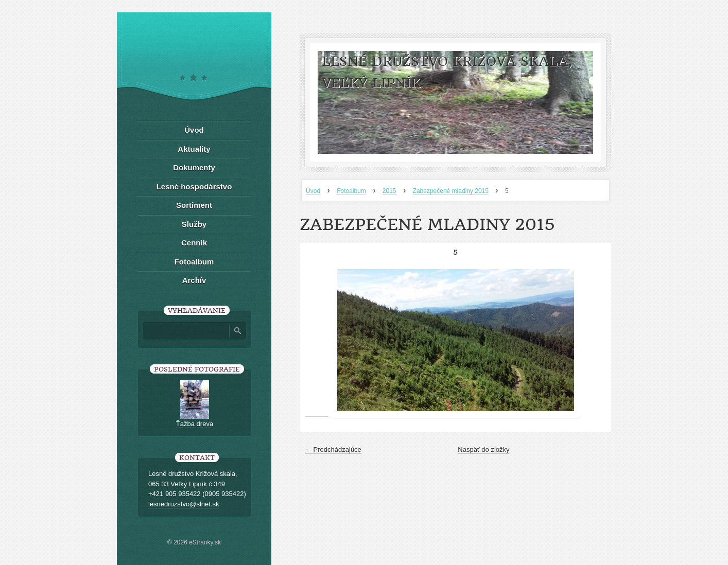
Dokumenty (194, 167)
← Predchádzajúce (333, 449)
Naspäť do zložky (483, 449)
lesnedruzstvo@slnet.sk (184, 504)
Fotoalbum (351, 191)
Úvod (313, 191)
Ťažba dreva (195, 424)
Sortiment (194, 205)
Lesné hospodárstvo (194, 187)
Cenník (194, 243)
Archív (194, 280)
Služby (194, 224)
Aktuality (194, 149)
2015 (389, 191)
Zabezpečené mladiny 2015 (451, 191)
